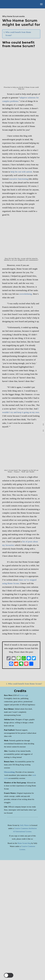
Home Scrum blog (24, 963)
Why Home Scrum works (13, 16)
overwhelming (26, 414)
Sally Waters (25, 945)
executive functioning (18, 299)
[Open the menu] (41, 4)
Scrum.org (23, 815)
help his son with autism (21, 292)
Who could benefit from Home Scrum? (18, 34)
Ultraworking (9, 892)
